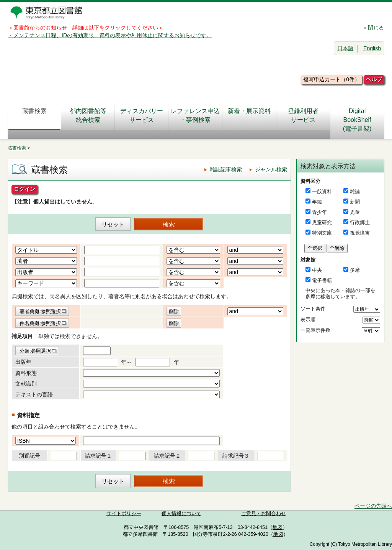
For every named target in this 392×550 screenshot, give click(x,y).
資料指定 (28, 415)
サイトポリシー (124, 514)
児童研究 (322, 222)
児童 (355, 212)
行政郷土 (360, 222)
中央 (317, 270)
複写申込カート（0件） (332, 79)
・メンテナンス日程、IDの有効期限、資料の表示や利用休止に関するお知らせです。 (110, 35)
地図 (278, 527)
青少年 (319, 212)
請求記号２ (167, 456)
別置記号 (29, 456)
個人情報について (181, 514)
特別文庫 (322, 233)
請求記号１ (98, 456)
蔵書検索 (34, 115)
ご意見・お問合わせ (264, 514)
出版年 (23, 362)
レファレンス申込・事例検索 (195, 115)
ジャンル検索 (271, 169)
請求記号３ (236, 456)
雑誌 (355, 191)
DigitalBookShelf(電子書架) (357, 120)
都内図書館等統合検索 (88, 115)
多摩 (355, 270)
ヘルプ (374, 79)
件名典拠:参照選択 (40, 323)
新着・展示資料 (249, 115)
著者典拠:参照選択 (40, 311)
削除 (174, 311)
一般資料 (322, 191)
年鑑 (317, 202)
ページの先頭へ (373, 506)
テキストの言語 (34, 394)
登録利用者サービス (303, 115)
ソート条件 (313, 309)
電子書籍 (322, 280)
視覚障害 (360, 233)
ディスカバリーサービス (142, 115)
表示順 (308, 319)
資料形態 (26, 373)
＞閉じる (373, 28)
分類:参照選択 (35, 351)
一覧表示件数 (315, 330)
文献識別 (26, 384)
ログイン (24, 189)
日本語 (345, 48)
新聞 (355, 202)
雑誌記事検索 (226, 169)
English (372, 48)
